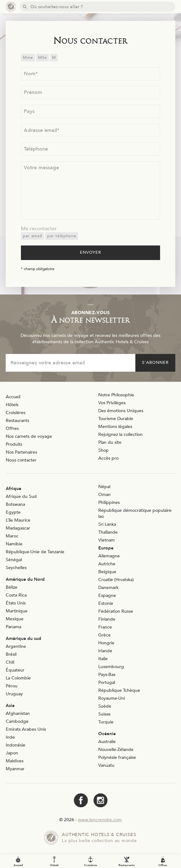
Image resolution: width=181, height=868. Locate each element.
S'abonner (155, 363)
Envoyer (91, 252)
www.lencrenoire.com (100, 820)
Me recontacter (39, 229)
